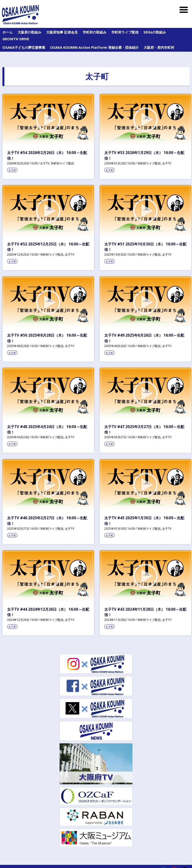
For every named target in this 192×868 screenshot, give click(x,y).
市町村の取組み (95, 32)
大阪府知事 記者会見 (62, 32)
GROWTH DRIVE (16, 39)
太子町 (12, 170)
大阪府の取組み (29, 32)
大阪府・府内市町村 (159, 47)
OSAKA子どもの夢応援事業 (24, 47)
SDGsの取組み (155, 32)
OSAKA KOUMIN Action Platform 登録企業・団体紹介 (94, 47)
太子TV (45, 163)
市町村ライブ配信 (125, 32)
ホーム (8, 32)
